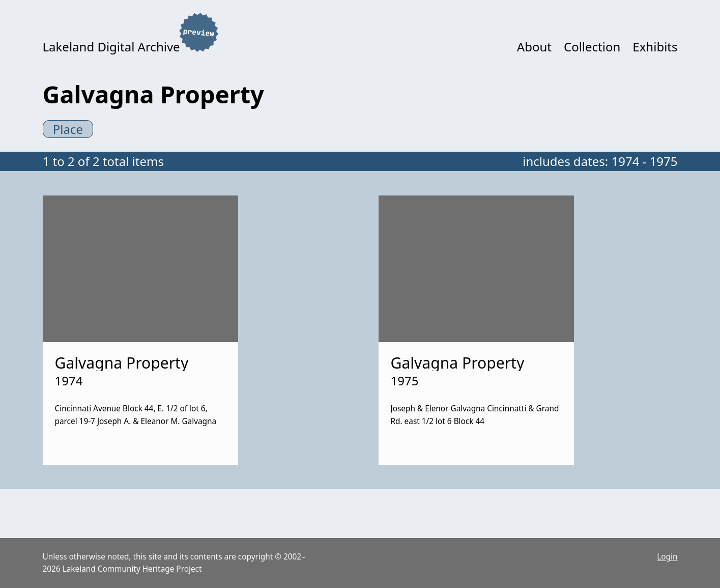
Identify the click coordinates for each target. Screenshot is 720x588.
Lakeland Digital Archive (111, 47)
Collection (592, 47)
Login (667, 557)
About (534, 47)
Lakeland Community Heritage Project (132, 569)
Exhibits (655, 47)
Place (68, 129)
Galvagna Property (122, 363)
